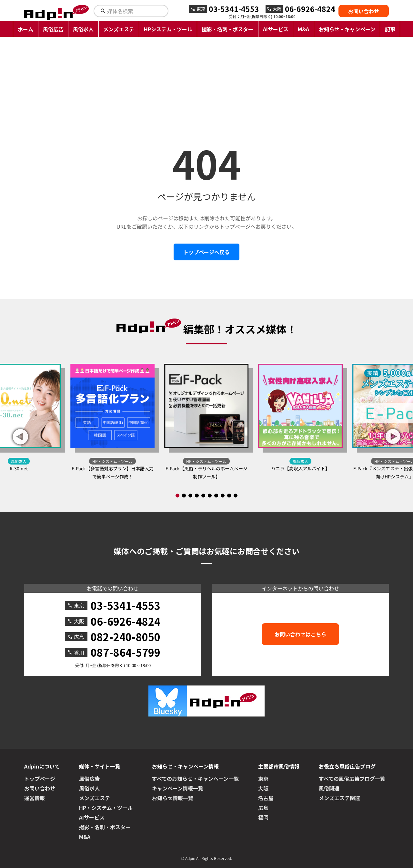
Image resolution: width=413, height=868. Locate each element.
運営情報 (35, 798)
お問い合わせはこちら (300, 634)
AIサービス (276, 29)
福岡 (263, 817)
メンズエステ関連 (339, 798)
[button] (393, 437)
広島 (263, 808)
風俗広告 (53, 29)
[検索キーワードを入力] (137, 11)
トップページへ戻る (206, 252)
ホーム (25, 29)
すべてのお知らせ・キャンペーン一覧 (195, 779)
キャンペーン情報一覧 (178, 788)
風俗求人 (83, 29)
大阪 (263, 788)
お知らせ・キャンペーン (347, 29)
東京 (263, 779)
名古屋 (266, 798)
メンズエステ (119, 29)
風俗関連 (329, 788)
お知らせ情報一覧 (173, 798)
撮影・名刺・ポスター (227, 29)
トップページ (40, 779)
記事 (390, 29)
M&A (303, 29)
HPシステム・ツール (168, 29)
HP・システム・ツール (106, 808)
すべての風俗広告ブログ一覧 (352, 779)
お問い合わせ (364, 11)
